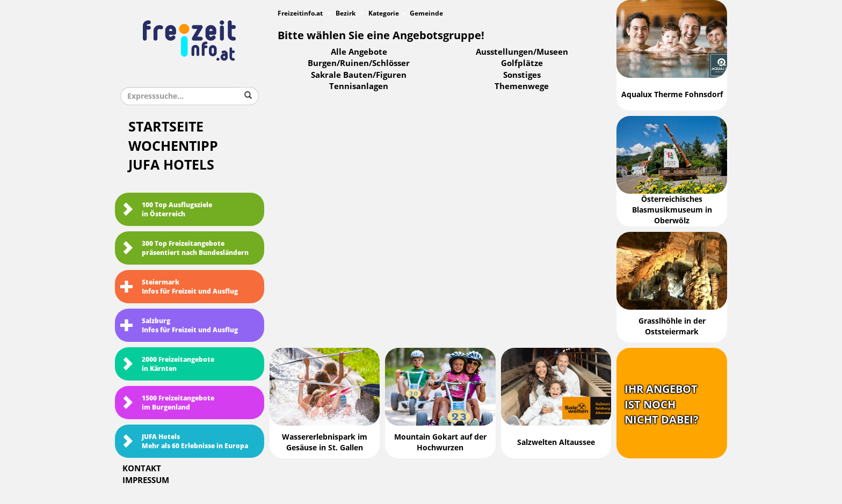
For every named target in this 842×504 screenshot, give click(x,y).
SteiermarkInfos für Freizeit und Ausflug (179, 287)
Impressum (146, 480)
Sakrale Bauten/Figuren (359, 75)
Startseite (166, 127)
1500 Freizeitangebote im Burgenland (167, 403)
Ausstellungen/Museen (522, 52)
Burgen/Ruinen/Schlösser (359, 63)
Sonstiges (522, 75)
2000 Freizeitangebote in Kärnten (167, 364)
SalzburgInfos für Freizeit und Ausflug (179, 326)
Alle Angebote (359, 52)
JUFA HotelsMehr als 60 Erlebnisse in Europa (184, 441)
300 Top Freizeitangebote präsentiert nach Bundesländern (184, 248)
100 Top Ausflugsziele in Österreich (166, 210)
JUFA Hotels (171, 165)
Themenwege (522, 86)
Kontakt (142, 469)
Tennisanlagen (359, 86)
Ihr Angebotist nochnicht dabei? (662, 404)
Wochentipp (173, 146)
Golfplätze (522, 63)
